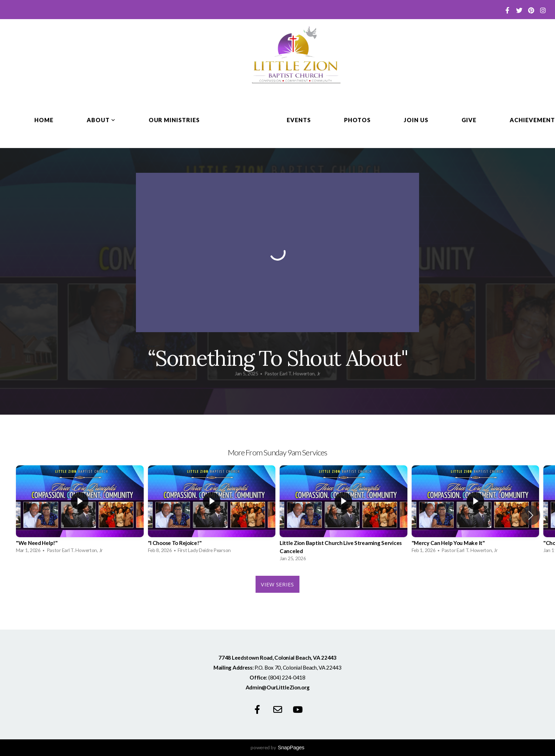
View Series (277, 584)
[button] (531, 515)
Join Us (416, 120)
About (101, 120)
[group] (80, 511)
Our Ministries (174, 120)
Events (299, 120)
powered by (277, 747)
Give (469, 120)
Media (243, 120)
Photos (357, 120)
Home (44, 120)
